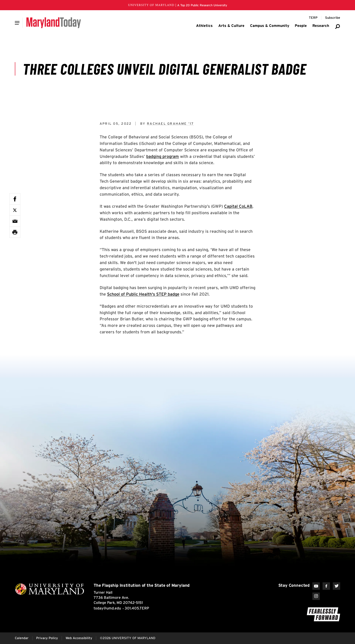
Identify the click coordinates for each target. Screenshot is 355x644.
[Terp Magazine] (313, 18)
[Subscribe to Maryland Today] (333, 18)
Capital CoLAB (238, 206)
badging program (163, 156)
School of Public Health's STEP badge (143, 294)
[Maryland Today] (54, 23)
